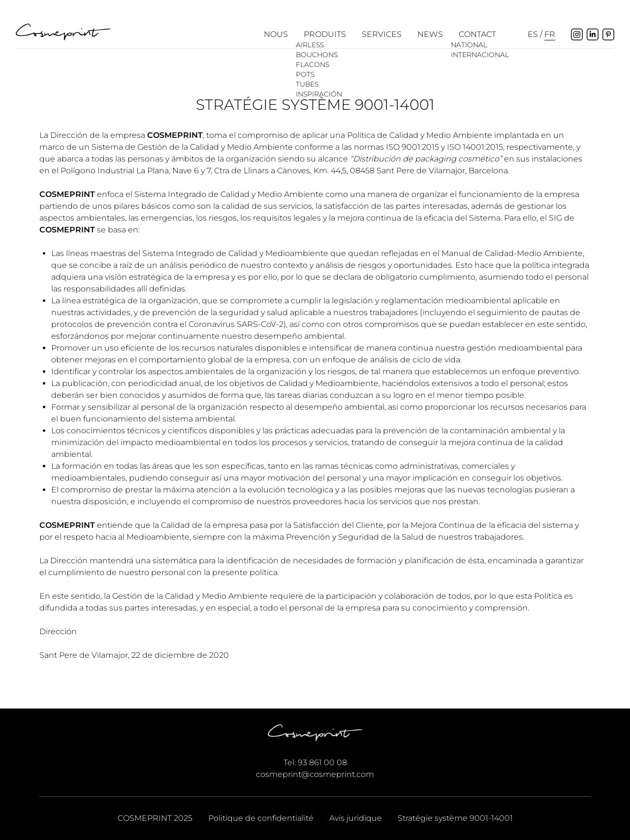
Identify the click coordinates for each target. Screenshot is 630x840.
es (533, 34)
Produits (325, 34)
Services (382, 34)
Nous (276, 34)
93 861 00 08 (322, 762)
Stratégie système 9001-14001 (455, 818)
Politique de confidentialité (261, 818)
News (430, 34)
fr (550, 34)
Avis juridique (356, 818)
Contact (477, 34)
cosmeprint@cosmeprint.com (315, 774)
